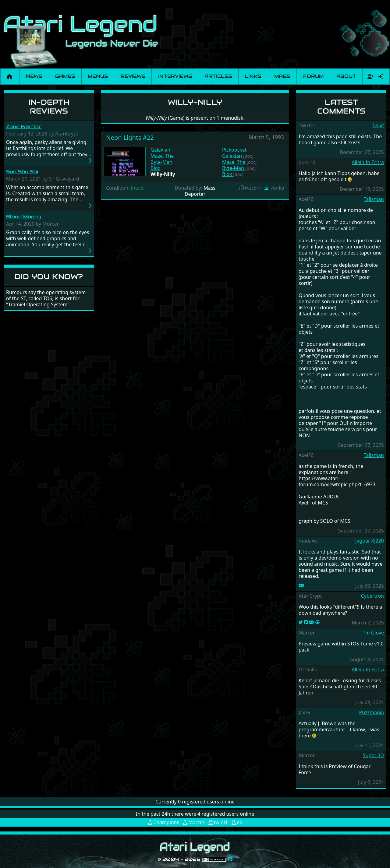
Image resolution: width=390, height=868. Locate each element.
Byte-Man (161, 162)
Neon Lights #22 (130, 137)
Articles (218, 76)
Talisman (374, 199)
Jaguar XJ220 (370, 541)
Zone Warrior (24, 127)
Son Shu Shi (22, 172)
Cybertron (372, 596)
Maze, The (162, 156)
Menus (98, 76)
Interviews (175, 76)
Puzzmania (371, 712)
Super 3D (373, 755)
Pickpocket (234, 150)
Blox (155, 168)
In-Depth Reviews (49, 107)
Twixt (378, 125)
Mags (282, 76)
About (346, 76)
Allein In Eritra (368, 162)
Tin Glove (373, 633)
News (34, 76)
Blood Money (23, 217)
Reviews (133, 76)
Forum (313, 76)
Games (65, 76)
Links (253, 76)
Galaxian (160, 150)
